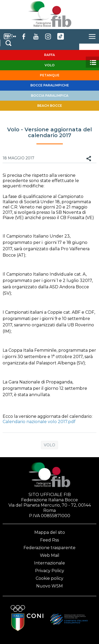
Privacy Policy (50, 571)
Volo (49, 445)
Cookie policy (49, 578)
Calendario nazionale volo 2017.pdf (39, 422)
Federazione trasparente (49, 548)
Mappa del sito (50, 532)
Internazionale (49, 563)
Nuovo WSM (49, 586)
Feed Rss (49, 540)
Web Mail (50, 555)
